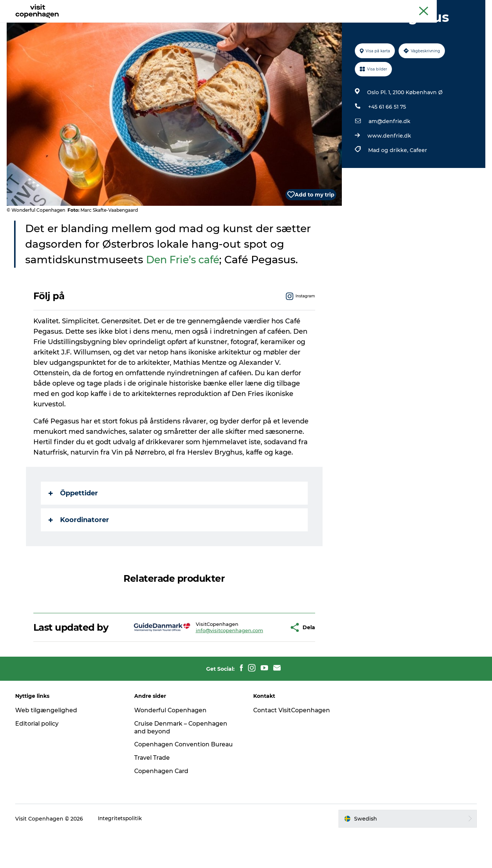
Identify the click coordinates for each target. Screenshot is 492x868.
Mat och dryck (238, 24)
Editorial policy (38, 758)
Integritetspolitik (122, 854)
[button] (261, 662)
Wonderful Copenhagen (172, 745)
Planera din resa (292, 24)
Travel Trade (153, 793)
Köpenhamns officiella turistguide (400, 7)
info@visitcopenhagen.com (208, 666)
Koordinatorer (79, 555)
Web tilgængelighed (47, 745)
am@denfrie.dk (389, 156)
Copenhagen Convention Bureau (185, 780)
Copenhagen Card (465, 7)
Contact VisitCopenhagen (293, 745)
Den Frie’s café (186, 295)
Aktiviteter (192, 24)
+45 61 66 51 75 (387, 142)
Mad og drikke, (389, 185)
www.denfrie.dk (389, 171)
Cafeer (418, 185)
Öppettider (73, 528)
